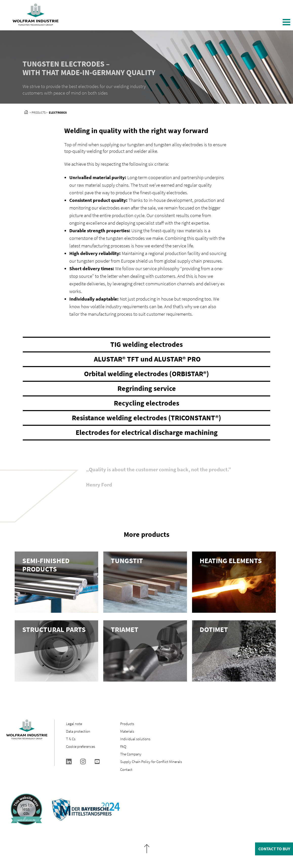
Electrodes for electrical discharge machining (147, 432)
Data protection (78, 731)
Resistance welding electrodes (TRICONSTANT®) (146, 418)
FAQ (123, 746)
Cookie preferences (81, 746)
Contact (126, 769)
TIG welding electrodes (146, 344)
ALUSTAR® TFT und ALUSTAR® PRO (146, 359)
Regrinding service (147, 388)
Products (127, 724)
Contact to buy (274, 849)
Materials (127, 731)
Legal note (74, 724)
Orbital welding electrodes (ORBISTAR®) (146, 374)
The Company (131, 754)
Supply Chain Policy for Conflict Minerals (151, 762)
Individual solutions (135, 739)
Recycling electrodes (146, 403)
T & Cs (71, 739)
